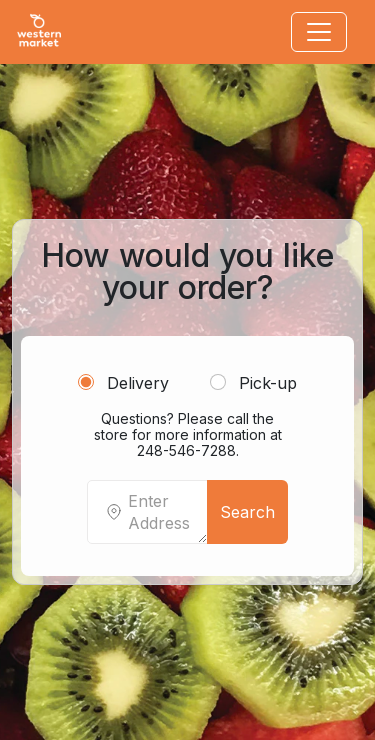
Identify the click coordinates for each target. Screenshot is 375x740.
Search (247, 512)
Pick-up (253, 383)
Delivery (123, 383)
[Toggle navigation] (319, 32)
